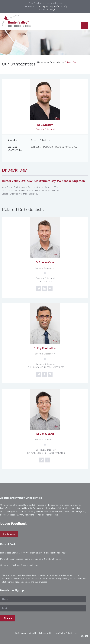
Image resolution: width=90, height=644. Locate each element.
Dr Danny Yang (45, 434)
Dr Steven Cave (45, 262)
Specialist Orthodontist (45, 268)
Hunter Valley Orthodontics (49, 62)
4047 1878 (51, 10)
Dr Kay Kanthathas (45, 348)
